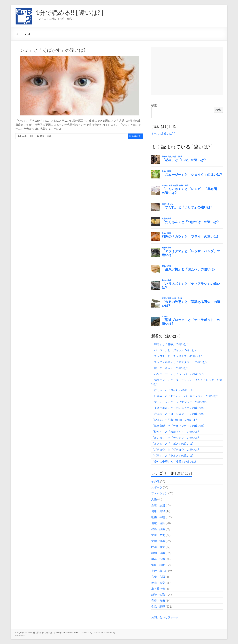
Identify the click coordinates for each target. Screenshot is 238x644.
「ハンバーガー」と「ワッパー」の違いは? (178, 374)
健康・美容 (45, 136)
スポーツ (157, 487)
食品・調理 (158, 607)
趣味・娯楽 (158, 583)
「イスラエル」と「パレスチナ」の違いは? (178, 408)
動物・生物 (158, 517)
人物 (154, 499)
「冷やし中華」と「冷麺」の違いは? (174, 461)
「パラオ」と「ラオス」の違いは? (172, 455)
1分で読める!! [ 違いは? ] (70, 12)
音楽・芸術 (158, 601)
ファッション (159, 493)
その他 (155, 481)
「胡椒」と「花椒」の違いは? (170, 344)
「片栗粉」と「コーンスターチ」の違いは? (178, 414)
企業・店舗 (158, 505)
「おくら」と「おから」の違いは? (172, 390)
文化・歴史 (158, 535)
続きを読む (135, 136)
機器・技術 (158, 559)
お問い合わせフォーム (165, 617)
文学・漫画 (158, 541)
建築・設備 (158, 529)
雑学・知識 (158, 595)
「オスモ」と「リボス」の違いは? (172, 444)
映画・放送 (158, 547)
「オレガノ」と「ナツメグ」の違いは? (175, 438)
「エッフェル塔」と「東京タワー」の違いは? (179, 362)
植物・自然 (158, 553)
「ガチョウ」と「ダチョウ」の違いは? (175, 450)
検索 (154, 105)
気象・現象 (158, 565)
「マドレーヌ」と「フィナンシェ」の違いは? (179, 402)
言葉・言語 (158, 577)
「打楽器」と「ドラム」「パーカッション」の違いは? (185, 396)
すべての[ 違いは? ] (163, 133)
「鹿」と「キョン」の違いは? (170, 368)
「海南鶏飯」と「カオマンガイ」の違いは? (178, 426)
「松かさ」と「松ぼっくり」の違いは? (175, 432)
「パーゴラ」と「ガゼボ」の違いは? (174, 350)
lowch (23, 136)
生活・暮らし (159, 571)
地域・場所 (158, 523)
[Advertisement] (187, 71)
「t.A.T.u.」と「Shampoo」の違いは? (174, 420)
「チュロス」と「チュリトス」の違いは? (176, 356)
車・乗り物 (158, 589)
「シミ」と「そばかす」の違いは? (50, 50)
